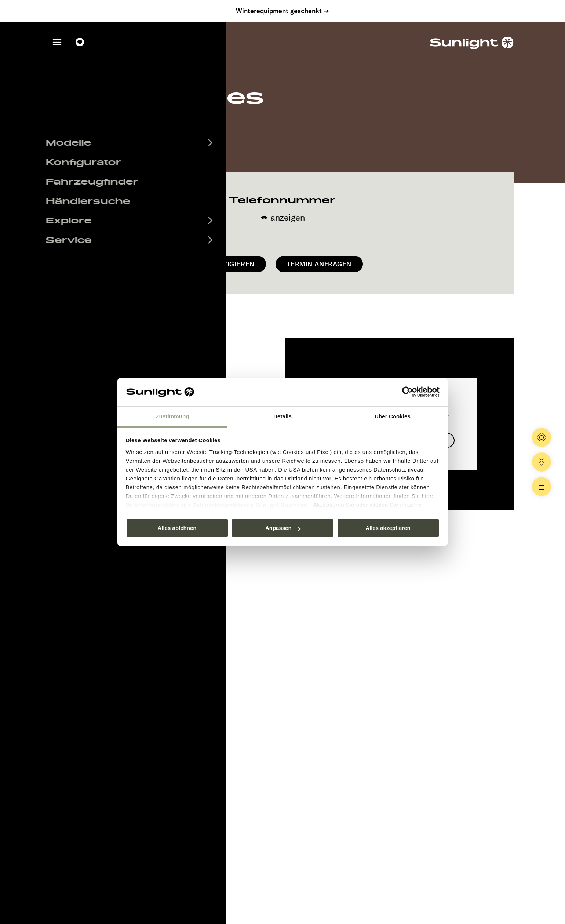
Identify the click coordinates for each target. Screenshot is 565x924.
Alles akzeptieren (388, 528)
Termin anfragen (319, 264)
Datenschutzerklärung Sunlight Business (249, 505)
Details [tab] (282, 416)
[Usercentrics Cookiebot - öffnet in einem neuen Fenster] (407, 392)
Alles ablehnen (177, 528)
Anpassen (283, 528)
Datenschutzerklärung (157, 505)
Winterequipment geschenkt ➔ (282, 11)
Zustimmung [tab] (173, 416)
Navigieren (234, 264)
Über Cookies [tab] (393, 416)
